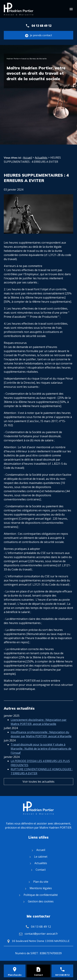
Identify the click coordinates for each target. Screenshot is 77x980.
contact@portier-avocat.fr (41, 934)
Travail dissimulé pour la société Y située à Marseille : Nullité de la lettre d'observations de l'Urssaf (41, 749)
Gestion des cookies (41, 901)
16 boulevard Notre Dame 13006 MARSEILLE (41, 941)
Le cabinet (41, 857)
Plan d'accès (15, 975)
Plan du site (41, 882)
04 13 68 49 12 (42, 26)
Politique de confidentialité (41, 895)
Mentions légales (41, 888)
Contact (41, 870)
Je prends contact (38, 35)
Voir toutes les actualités (38, 782)
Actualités (41, 158)
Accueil (27, 158)
